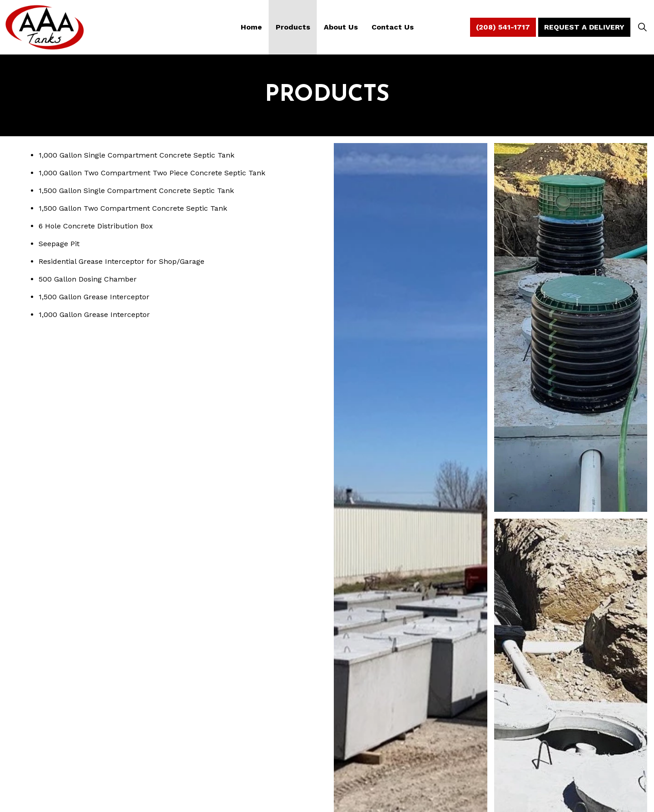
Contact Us (393, 27)
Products (293, 27)
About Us (341, 27)
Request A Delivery (584, 27)
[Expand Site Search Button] (642, 27)
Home (251, 27)
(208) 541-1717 (503, 27)
